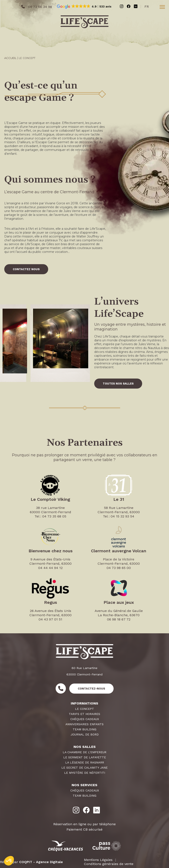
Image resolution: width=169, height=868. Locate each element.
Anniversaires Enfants (84, 724)
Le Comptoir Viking (50, 499)
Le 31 (119, 499)
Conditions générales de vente (109, 864)
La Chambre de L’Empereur (84, 752)
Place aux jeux (119, 602)
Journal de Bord (85, 734)
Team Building (84, 729)
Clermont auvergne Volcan (119, 551)
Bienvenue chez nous (51, 551)
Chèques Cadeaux (85, 719)
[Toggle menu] (162, 7)
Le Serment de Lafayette (85, 757)
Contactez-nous (91, 689)
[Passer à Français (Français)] (148, 7)
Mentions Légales (98, 860)
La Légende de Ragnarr (85, 762)
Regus (51, 602)
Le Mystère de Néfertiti (85, 773)
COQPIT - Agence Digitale (41, 862)
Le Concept (84, 709)
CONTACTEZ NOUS (26, 269)
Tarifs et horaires (84, 714)
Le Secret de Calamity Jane (84, 768)
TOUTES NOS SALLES (118, 384)
